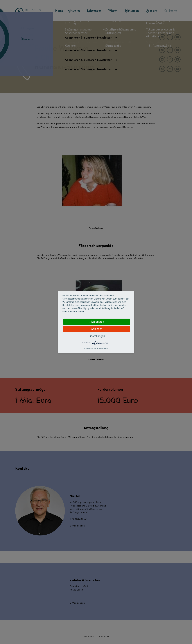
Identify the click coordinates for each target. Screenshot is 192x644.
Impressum (88, 348)
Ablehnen (97, 329)
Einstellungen (97, 336)
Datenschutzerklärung (100, 348)
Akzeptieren (97, 322)
